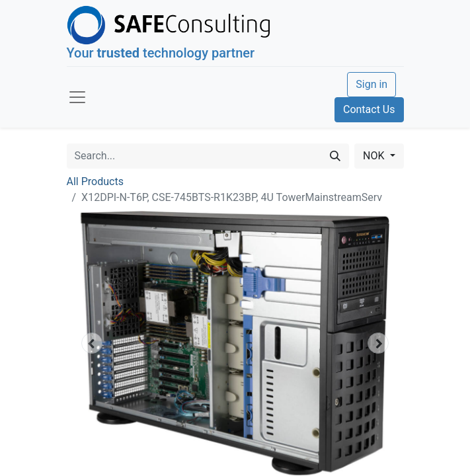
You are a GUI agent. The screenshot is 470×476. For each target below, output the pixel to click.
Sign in (372, 84)
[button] (92, 343)
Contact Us (369, 109)
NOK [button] (375, 156)
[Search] (335, 156)
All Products (95, 181)
